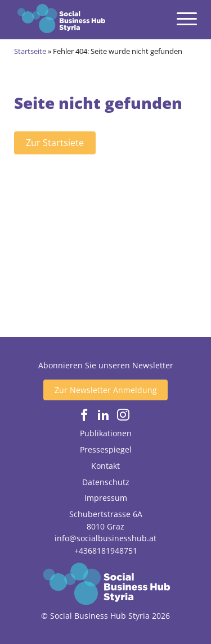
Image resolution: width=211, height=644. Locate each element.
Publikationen (106, 433)
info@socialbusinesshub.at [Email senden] (105, 538)
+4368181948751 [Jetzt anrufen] (106, 551)
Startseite (30, 51)
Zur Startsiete (55, 143)
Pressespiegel (106, 449)
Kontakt (105, 466)
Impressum (106, 498)
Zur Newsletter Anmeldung (106, 390)
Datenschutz (106, 482)
